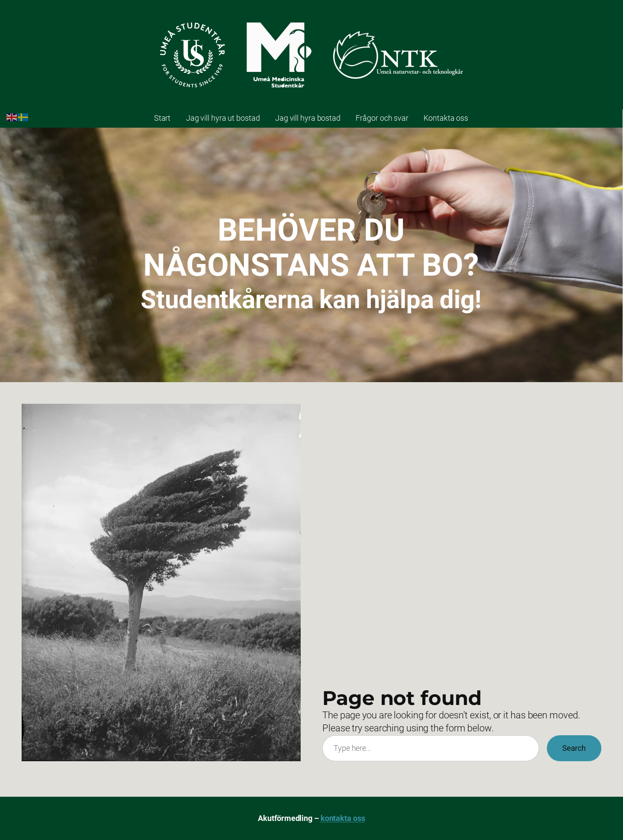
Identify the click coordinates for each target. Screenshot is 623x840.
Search (574, 748)
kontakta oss (343, 818)
